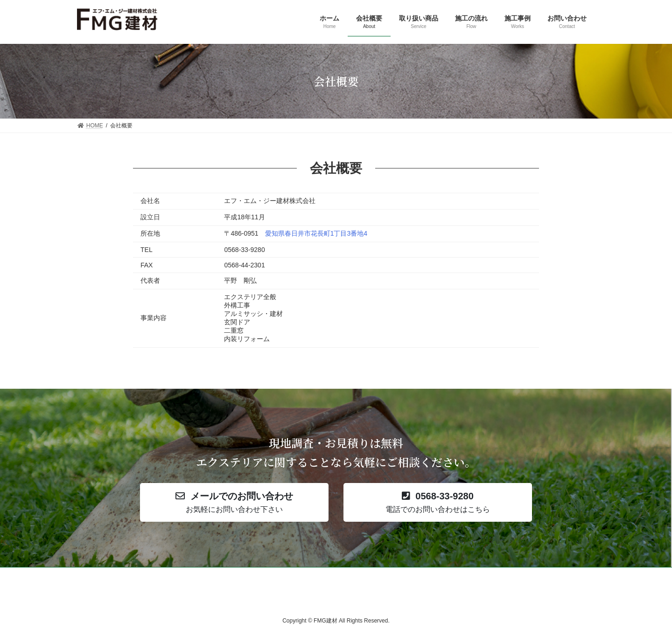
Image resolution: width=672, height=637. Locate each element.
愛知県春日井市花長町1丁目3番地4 (316, 233)
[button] (234, 502)
